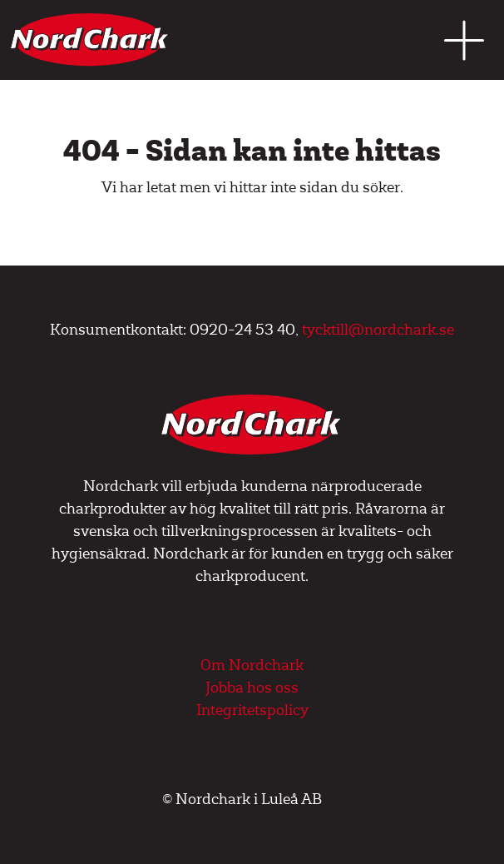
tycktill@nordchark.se (378, 330)
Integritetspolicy (252, 710)
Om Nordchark (252, 665)
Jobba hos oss (252, 688)
